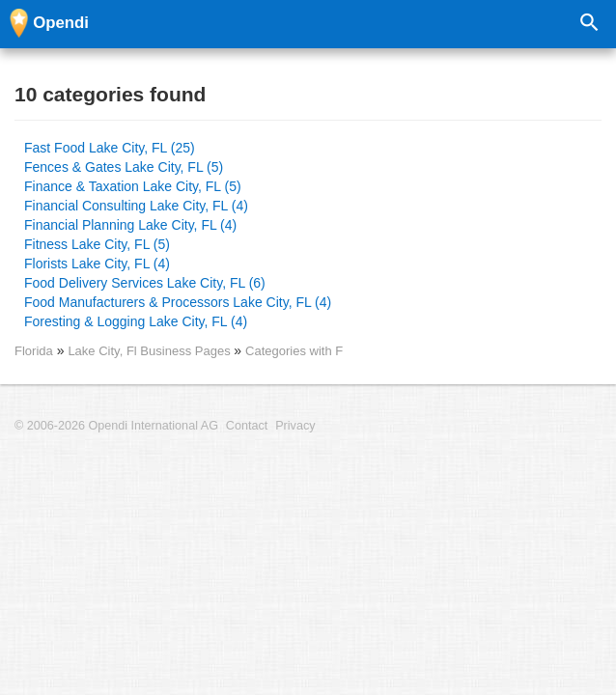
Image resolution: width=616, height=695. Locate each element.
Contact (247, 426)
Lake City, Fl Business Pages (151, 351)
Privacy (295, 426)
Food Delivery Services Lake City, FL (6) (145, 283)
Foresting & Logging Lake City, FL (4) (136, 321)
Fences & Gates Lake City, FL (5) (124, 167)
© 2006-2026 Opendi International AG (116, 426)
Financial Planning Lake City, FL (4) (130, 225)
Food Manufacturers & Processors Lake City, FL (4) (178, 302)
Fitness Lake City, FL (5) (97, 244)
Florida (34, 351)
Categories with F (294, 351)
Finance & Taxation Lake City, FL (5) (133, 186)
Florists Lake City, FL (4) (97, 264)
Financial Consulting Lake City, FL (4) (136, 206)
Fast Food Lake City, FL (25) (110, 148)
